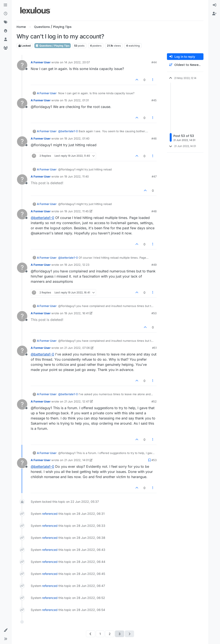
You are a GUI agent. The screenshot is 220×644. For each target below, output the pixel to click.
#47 (154, 176)
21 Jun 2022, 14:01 (76, 460)
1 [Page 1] (100, 634)
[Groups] (6, 48)
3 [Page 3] (120, 634)
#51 (154, 348)
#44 (154, 62)
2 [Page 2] (110, 634)
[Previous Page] (91, 634)
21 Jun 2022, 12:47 (77, 401)
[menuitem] (214, 5)
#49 (154, 265)
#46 (154, 138)
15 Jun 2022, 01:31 (76, 100)
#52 (154, 401)
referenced (50, 514)
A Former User (41, 62)
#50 (154, 313)
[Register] (214, 14)
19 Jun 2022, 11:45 (76, 211)
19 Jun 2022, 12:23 (77, 265)
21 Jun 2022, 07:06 (77, 348)
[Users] (6, 39)
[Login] (214, 5)
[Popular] (6, 31)
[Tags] (6, 22)
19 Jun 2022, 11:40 (76, 176)
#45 (154, 100)
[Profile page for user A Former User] (22, 65)
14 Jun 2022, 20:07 (77, 62)
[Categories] (6, 5)
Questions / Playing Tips (53, 46)
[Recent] (6, 14)
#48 (154, 211)
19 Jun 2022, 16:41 (76, 313)
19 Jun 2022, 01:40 (77, 138)
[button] (6, 630)
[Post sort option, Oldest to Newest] (185, 65)
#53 (154, 460)
